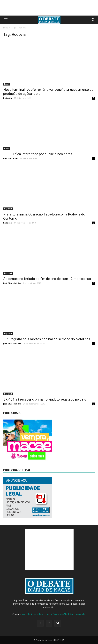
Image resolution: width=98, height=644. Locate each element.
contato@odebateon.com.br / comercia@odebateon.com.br (54, 614)
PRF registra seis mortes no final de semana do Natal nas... (48, 339)
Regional (8, 209)
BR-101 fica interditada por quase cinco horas (38, 154)
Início (6, 28)
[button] (93, 20)
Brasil (7, 84)
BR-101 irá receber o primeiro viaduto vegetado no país (45, 399)
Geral (6, 148)
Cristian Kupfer (11, 158)
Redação (8, 98)
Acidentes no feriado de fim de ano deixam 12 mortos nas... (48, 279)
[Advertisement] (49, 550)
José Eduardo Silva (12, 283)
